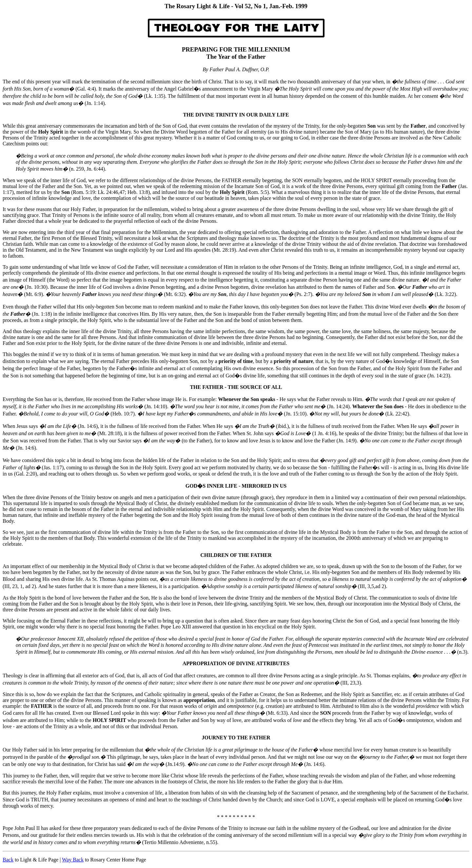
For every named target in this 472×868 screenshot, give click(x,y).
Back (8, 860)
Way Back (73, 860)
